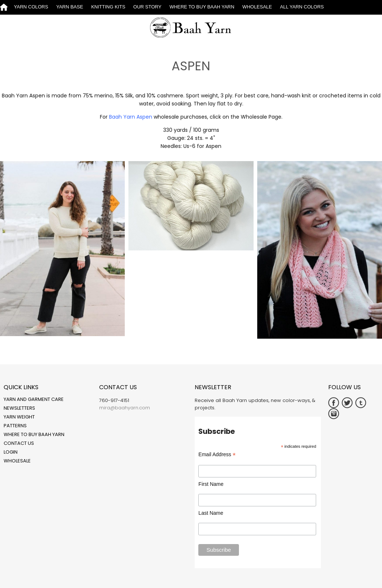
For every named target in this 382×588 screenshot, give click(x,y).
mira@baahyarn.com (125, 408)
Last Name (211, 513)
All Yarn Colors (302, 7)
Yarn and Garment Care (34, 399)
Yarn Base (70, 7)
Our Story (147, 7)
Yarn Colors (31, 7)
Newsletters (19, 408)
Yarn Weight (19, 417)
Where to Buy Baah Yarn (202, 7)
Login (11, 452)
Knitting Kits (108, 7)
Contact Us (19, 443)
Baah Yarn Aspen (131, 117)
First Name (211, 484)
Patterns (15, 426)
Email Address (217, 455)
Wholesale (257, 7)
